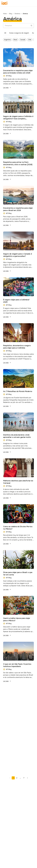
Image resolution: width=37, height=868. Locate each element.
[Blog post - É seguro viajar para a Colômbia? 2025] (18, 299)
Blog (11, 14)
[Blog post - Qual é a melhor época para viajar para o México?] (18, 617)
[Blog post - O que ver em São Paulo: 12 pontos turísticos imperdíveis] (18, 663)
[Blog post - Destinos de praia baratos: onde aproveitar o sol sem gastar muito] (18, 434)
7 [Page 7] (24, 778)
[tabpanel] (18, 40)
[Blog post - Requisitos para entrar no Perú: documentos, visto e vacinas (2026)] (18, 161)
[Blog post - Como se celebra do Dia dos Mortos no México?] (18, 526)
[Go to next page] (27, 778)
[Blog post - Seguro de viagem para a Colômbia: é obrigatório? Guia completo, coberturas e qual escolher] (18, 115)
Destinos (17, 14)
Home (5, 14)
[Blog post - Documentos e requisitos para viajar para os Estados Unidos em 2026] (18, 70)
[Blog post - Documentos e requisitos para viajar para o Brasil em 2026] (18, 207)
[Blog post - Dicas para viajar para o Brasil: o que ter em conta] (18, 571)
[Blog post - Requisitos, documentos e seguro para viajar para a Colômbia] (18, 345)
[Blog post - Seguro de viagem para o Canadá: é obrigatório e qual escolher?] (18, 253)
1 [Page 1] (13, 778)
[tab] (5, 33)
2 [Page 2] (17, 778)
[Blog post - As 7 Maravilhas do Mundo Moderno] (18, 389)
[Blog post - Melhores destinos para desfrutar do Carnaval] (18, 480)
